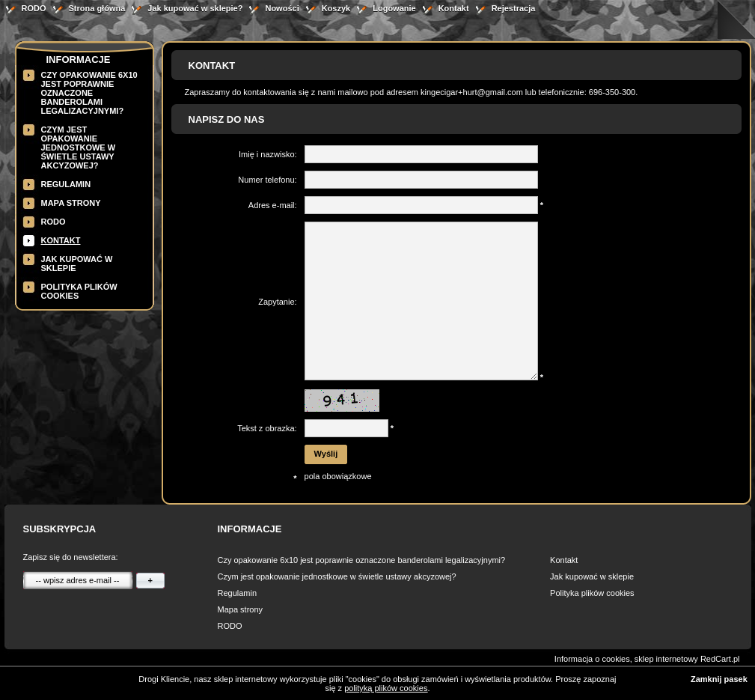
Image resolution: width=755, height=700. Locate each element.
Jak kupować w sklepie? (195, 8)
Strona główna (97, 8)
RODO (34, 8)
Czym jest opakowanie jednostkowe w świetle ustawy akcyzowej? (79, 147)
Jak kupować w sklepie (592, 576)
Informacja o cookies (592, 659)
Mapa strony (71, 203)
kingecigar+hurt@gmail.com (472, 92)
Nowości (282, 8)
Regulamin (66, 184)
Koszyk (336, 8)
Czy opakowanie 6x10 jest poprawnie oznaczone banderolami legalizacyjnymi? (89, 93)
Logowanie (394, 8)
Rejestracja (514, 8)
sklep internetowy (666, 659)
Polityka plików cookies (592, 593)
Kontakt (454, 8)
